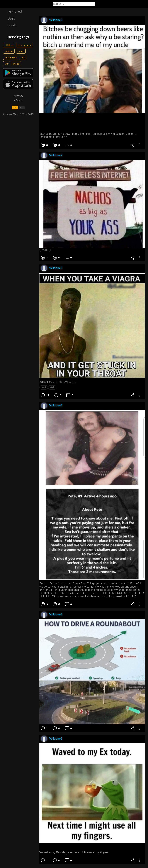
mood (16, 64)
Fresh (12, 25)
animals (9, 51)
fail (23, 57)
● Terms (18, 100)
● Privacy (18, 96)
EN (15, 108)
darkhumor (11, 57)
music (21, 51)
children (9, 45)
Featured (15, 11)
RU (22, 108)
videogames (25, 45)
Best (11, 18)
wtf (7, 64)
